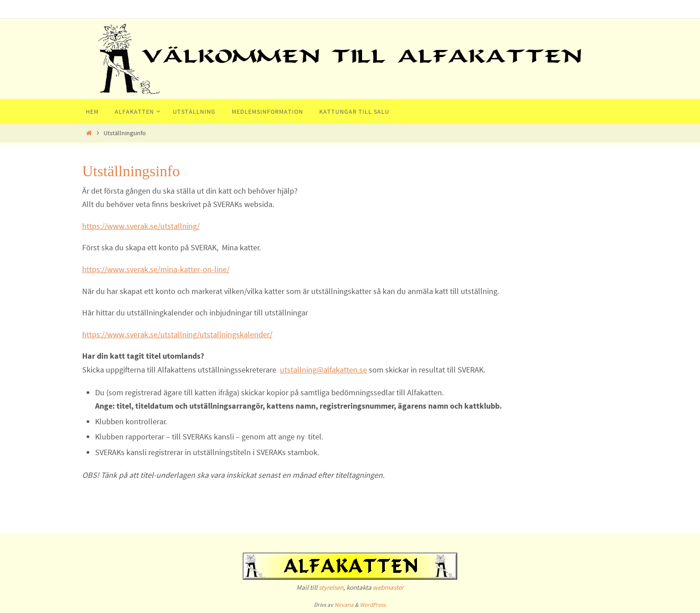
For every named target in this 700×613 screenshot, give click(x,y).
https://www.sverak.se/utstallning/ (141, 226)
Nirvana (344, 605)
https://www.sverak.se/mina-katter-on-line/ (156, 269)
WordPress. (373, 605)
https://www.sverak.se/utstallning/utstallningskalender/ (177, 334)
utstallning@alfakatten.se (323, 370)
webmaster (388, 587)
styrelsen (331, 587)
